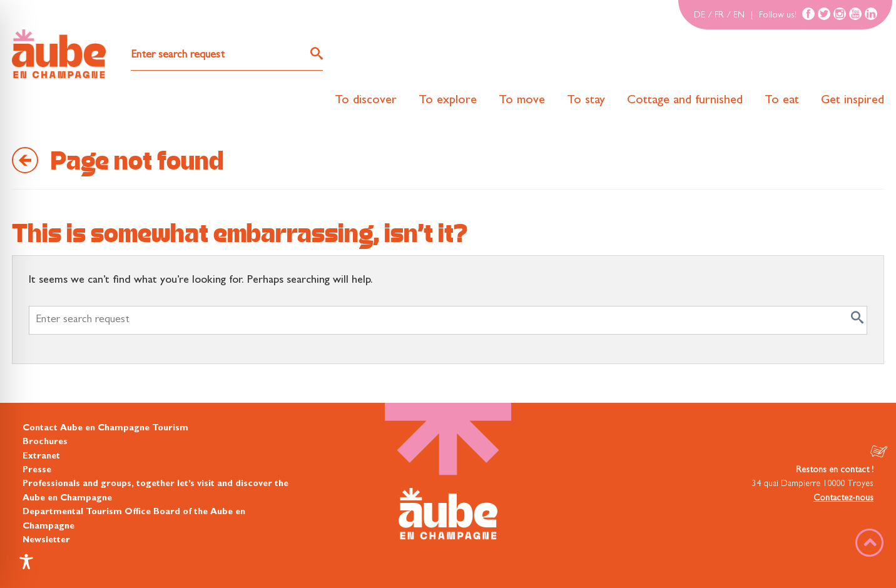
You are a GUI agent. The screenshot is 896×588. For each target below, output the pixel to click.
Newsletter (46, 540)
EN (739, 16)
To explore (448, 101)
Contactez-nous (843, 499)
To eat (782, 101)
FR (719, 16)
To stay (586, 101)
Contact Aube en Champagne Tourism (105, 428)
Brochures (45, 442)
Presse (37, 470)
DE (700, 16)
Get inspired (853, 101)
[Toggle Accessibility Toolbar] (26, 562)
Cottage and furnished (685, 101)
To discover (366, 101)
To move (522, 101)
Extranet (41, 457)
